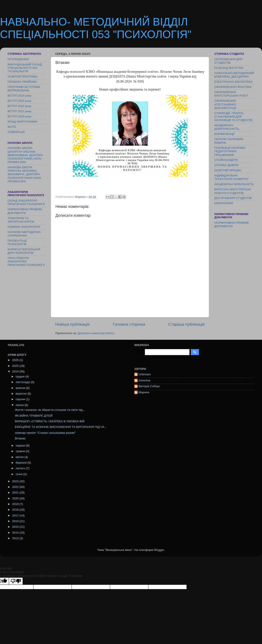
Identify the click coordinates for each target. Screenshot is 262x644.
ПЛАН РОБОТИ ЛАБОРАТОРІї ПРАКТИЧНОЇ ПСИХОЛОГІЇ (26, 261)
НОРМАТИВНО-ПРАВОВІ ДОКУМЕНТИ (25, 211)
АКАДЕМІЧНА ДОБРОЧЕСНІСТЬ (227, 127)
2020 (16, 498)
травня (21, 451)
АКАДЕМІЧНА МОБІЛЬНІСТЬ (234, 184)
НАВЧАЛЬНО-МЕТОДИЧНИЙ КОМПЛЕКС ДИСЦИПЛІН (234, 75)
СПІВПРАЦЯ (16, 132)
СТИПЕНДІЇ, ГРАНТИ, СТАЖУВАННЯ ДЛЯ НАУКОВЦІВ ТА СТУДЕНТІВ (233, 117)
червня (21, 446)
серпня (21, 399)
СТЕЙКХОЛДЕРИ (226, 160)
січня (19, 474)
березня (22, 463)
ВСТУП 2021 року (19, 111)
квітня (20, 457)
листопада (23, 382)
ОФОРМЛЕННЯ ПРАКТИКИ (233, 87)
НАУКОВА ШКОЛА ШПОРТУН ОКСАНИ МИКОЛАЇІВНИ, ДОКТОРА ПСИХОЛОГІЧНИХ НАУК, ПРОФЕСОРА (25, 155)
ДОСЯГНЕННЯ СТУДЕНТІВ (233, 198)
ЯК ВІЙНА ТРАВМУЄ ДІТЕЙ (34, 416)
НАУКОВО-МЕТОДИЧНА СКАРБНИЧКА (24, 234)
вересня (22, 394)
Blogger (159, 550)
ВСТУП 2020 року (19, 116)
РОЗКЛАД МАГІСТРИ (229, 68)
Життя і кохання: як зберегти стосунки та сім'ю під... (50, 410)
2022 (16, 487)
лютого (21, 468)
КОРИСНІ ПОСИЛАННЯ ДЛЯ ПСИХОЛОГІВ (24, 251)
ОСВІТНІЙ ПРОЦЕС (228, 170)
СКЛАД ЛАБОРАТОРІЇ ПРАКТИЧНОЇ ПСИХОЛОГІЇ (26, 202)
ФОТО (12, 127)
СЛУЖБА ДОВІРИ (226, 165)
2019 (16, 504)
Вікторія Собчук (149, 386)
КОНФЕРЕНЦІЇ (224, 134)
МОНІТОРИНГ (224, 203)
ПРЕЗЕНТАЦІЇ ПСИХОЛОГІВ (17, 242)
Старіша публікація (186, 324)
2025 (16, 366)
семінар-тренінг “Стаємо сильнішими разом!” (45, 433)
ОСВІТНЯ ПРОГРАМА (23, 77)
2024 (16, 371)
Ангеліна (144, 380)
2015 (16, 527)
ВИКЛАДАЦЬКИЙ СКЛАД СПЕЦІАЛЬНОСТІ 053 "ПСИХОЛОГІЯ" (25, 68)
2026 (16, 360)
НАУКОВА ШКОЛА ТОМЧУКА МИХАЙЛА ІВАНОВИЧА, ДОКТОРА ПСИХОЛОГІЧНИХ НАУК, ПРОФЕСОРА (25, 174)
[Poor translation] (16, 581)
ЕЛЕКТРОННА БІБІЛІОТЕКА (234, 82)
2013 (16, 538)
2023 (16, 481)
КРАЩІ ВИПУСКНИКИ (22, 122)
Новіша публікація (72, 324)
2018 (16, 510)
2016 (16, 521)
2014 (16, 533)
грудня (20, 376)
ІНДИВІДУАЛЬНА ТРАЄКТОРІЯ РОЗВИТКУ (231, 177)
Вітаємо (20, 438)
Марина (144, 392)
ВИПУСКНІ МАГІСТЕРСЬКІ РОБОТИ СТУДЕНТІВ (233, 191)
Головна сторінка (129, 324)
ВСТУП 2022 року (19, 106)
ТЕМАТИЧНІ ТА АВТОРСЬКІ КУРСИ (21, 220)
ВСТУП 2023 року (19, 101)
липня (20, 405)
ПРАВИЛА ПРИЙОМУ (22, 82)
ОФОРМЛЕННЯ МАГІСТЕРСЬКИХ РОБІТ (231, 94)
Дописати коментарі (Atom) (96, 333)
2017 (16, 515)
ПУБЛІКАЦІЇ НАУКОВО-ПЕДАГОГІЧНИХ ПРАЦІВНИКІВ (230, 151)
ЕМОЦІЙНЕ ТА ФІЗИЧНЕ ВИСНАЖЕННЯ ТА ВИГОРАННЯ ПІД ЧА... (61, 427)
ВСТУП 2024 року (19, 96)
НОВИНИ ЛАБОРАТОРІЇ (24, 227)
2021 (16, 493)
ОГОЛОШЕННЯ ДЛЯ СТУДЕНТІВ (228, 61)
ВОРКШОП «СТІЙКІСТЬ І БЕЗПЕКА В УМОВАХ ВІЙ (50, 421)
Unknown (145, 374)
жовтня (21, 388)
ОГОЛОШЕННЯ (18, 59)
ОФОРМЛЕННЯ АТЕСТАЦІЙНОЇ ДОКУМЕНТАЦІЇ (225, 104)
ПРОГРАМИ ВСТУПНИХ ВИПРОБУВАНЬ (24, 89)
